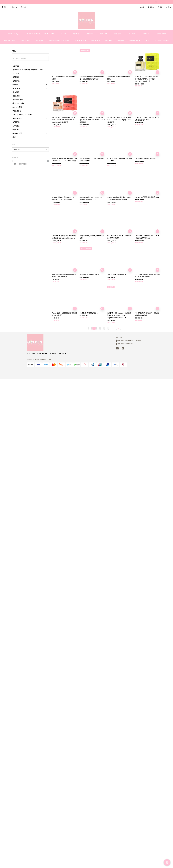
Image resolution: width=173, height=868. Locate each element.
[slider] (13, 161)
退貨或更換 (31, 353)
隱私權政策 (62, 353)
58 (118, 328)
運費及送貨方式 (42, 353)
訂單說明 (53, 353)
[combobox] (30, 150)
